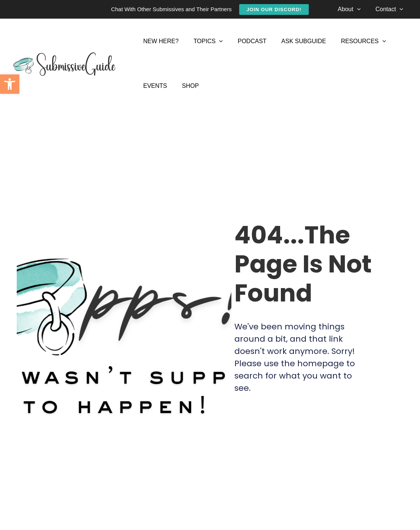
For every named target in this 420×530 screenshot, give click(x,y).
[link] (10, 84)
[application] (362, 9)
